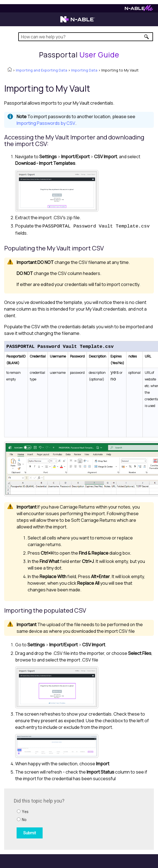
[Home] (79, 55)
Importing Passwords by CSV (46, 123)
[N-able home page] (78, 22)
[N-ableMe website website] (139, 10)
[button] (147, 37)
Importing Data (84, 70)
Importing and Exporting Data (42, 70)
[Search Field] (86, 37)
